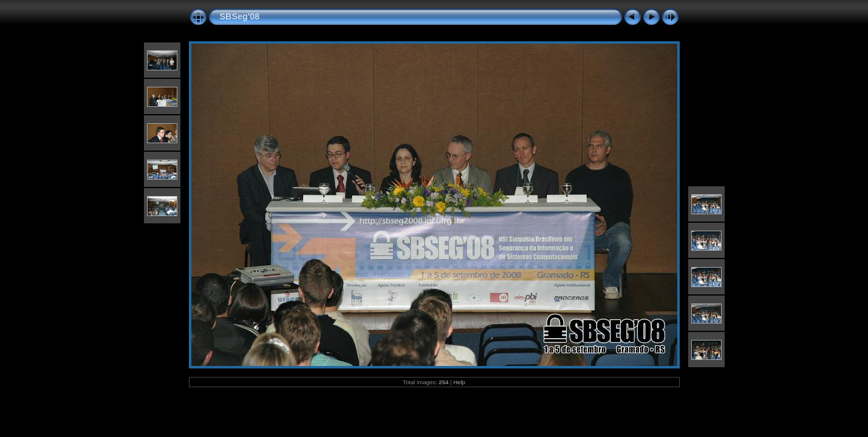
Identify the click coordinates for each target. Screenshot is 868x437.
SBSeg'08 (240, 16)
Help (459, 382)
